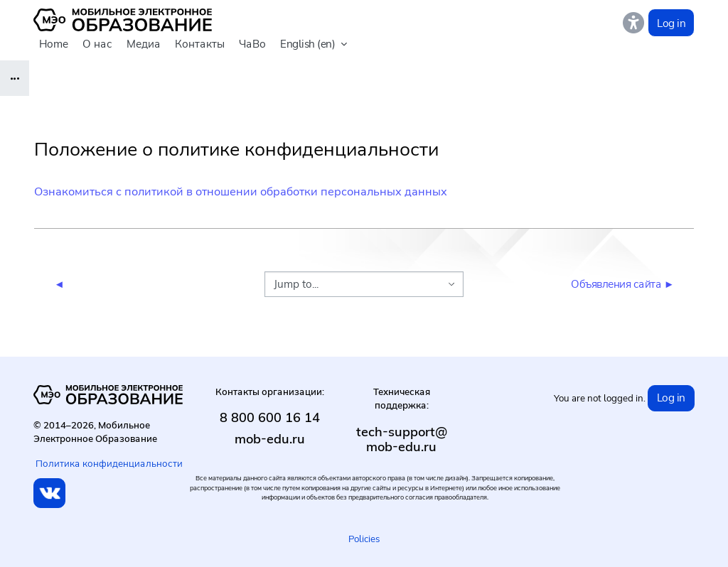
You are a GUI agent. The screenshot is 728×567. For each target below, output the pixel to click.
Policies (364, 539)
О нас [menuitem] (97, 44)
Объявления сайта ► (622, 284)
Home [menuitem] (54, 44)
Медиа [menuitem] (144, 44)
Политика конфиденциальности (109, 463)
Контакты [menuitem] (200, 44)
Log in (671, 23)
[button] (314, 45)
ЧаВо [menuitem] (252, 44)
